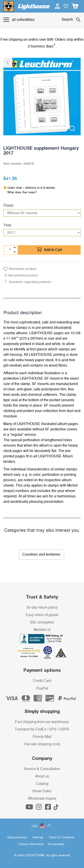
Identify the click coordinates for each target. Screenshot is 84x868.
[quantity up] (15, 247)
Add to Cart (49, 250)
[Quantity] (10, 250)
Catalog (42, 784)
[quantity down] (15, 252)
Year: (8, 225)
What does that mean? (22, 193)
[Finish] (42, 213)
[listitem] (42, 97)
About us (42, 776)
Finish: (9, 206)
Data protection (17, 838)
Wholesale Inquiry (42, 799)
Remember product (20, 269)
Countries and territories (41, 554)
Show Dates (42, 791)
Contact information (31, 844)
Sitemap (38, 838)
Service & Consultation (42, 769)
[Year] (42, 233)
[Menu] (19, 20)
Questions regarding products (30, 282)
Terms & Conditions (61, 838)
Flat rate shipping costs (42, 744)
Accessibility (56, 844)
